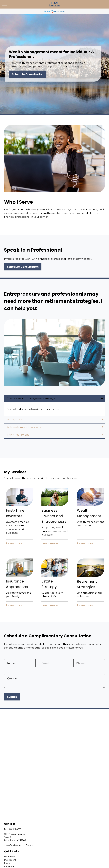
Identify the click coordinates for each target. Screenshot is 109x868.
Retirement (10, 857)
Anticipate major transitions (24, 427)
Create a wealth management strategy (31, 398)
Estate (7, 863)
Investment (10, 860)
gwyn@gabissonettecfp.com (19, 845)
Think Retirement (18, 435)
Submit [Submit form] (12, 697)
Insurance (9, 866)
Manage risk (14, 420)
